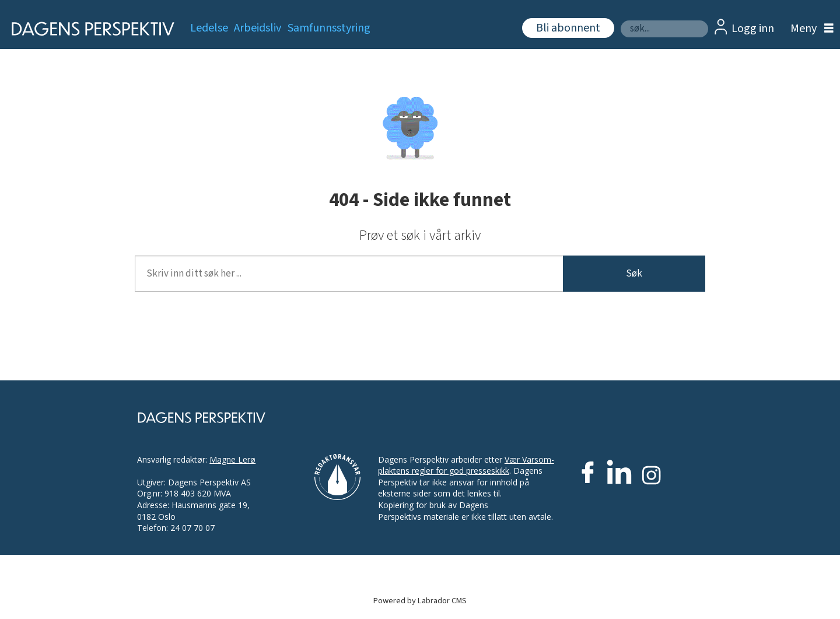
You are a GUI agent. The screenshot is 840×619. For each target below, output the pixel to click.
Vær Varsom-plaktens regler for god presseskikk (466, 465)
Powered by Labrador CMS (420, 601)
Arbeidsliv (258, 28)
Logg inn (753, 29)
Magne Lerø (232, 459)
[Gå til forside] (89, 29)
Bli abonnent (568, 28)
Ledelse (209, 28)
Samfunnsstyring (329, 28)
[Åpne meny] (809, 29)
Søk (620, 20)
